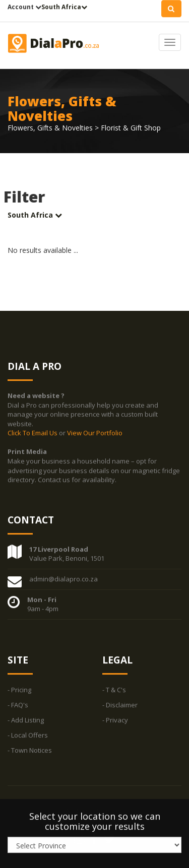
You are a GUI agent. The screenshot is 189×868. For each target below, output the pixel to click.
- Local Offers (28, 735)
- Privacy (115, 720)
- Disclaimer (120, 705)
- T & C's (114, 690)
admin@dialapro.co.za (64, 579)
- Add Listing (26, 720)
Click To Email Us (33, 433)
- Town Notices (30, 750)
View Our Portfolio (95, 433)
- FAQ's (18, 705)
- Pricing (19, 690)
